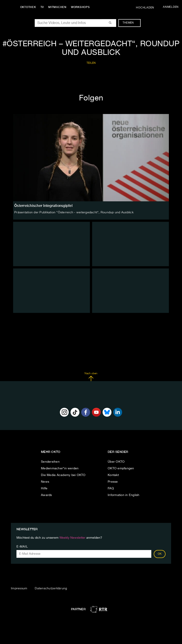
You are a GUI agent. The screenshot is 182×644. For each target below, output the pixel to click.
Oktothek (29, 7)
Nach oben (91, 377)
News (45, 482)
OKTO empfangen (121, 468)
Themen (130, 23)
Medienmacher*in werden (60, 468)
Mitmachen (59, 7)
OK (160, 554)
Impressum (19, 588)
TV (43, 7)
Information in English (124, 495)
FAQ (111, 488)
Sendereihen (50, 462)
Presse (113, 482)
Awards (47, 495)
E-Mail (22, 547)
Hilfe (44, 488)
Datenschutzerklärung (51, 588)
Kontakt (113, 475)
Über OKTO (116, 462)
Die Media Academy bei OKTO (63, 475)
